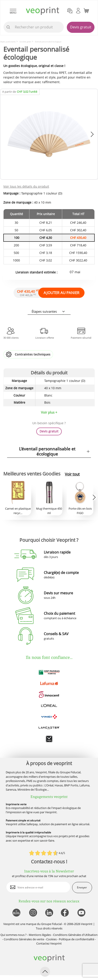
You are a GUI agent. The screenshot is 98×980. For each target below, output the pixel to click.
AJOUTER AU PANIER (61, 293)
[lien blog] (16, 913)
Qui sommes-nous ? (13, 935)
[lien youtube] (82, 913)
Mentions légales (40, 935)
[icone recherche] (8, 27)
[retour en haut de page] (45, 972)
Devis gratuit (81, 27)
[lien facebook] (65, 913)
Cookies (51, 939)
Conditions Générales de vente (24, 939)
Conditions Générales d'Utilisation (75, 935)
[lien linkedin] (49, 913)
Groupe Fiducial (51, 924)
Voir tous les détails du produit (26, 186)
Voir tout (72, 474)
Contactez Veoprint (49, 943)
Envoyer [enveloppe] (82, 887)
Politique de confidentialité (77, 939)
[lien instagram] (33, 913)
